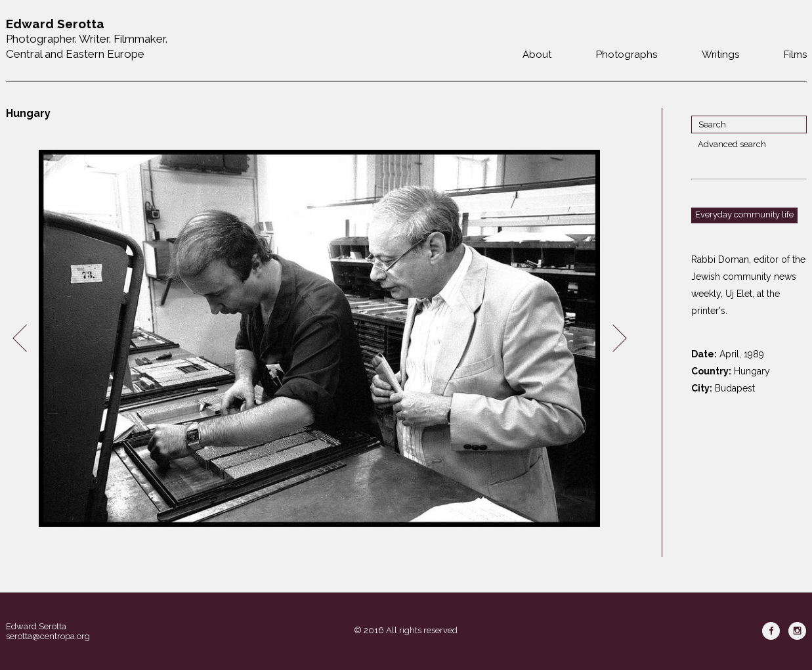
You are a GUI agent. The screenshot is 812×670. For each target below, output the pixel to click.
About (537, 55)
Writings (720, 55)
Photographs (627, 55)
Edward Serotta (36, 626)
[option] (320, 339)
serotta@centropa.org (48, 636)
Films (795, 55)
